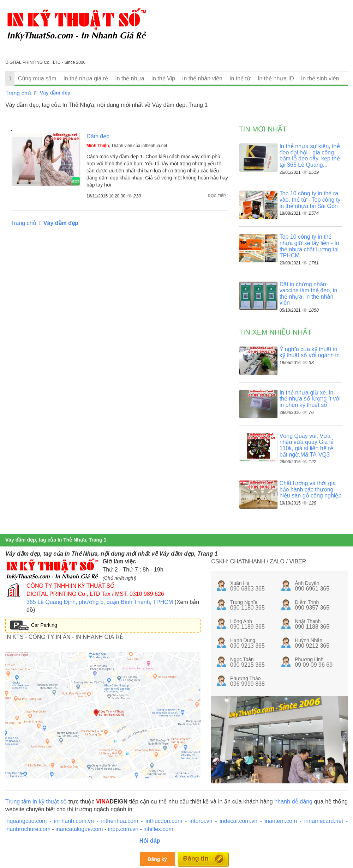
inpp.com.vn (123, 829)
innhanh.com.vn (74, 821)
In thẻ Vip (163, 78)
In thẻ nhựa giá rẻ (86, 78)
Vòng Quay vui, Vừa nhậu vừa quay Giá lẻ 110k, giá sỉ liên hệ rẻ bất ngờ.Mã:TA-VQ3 (307, 445)
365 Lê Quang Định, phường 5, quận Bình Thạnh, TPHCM (100, 602)
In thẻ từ (240, 78)
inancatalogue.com (79, 829)
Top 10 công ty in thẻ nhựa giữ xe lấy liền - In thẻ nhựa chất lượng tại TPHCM (309, 246)
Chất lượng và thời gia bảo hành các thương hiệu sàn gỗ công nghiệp (311, 489)
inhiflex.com (158, 829)
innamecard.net (324, 821)
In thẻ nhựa (130, 78)
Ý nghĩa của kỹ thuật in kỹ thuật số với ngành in (310, 352)
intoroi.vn (201, 821)
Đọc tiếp (218, 196)
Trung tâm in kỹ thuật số (36, 802)
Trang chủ (18, 93)
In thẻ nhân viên (202, 78)
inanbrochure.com (28, 829)
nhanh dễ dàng (293, 802)
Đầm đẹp (98, 136)
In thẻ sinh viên (320, 78)
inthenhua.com (120, 821)
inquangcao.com (26, 821)
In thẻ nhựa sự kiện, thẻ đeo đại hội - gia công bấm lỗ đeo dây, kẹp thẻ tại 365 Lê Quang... (310, 155)
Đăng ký (157, 859)
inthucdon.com (164, 821)
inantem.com (281, 821)
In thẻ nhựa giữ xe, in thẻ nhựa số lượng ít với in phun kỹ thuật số (310, 399)
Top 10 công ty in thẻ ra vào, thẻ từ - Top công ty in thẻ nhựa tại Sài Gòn (310, 200)
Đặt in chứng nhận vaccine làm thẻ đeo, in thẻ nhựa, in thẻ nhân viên (309, 294)
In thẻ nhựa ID (276, 78)
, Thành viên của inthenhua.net (127, 146)
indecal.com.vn (238, 821)
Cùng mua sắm (37, 78)
